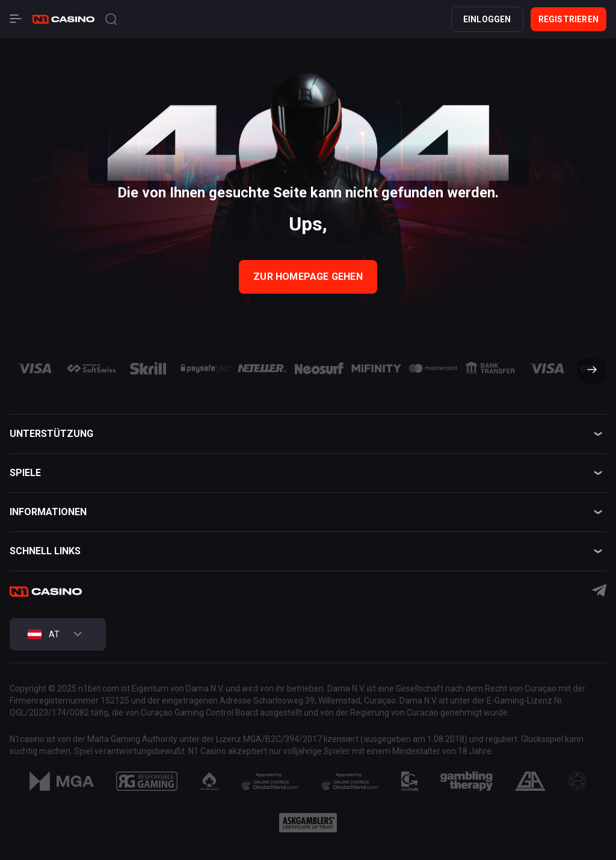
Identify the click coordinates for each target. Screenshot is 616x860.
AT (44, 634)
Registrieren (568, 19)
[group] (35, 368)
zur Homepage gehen (308, 277)
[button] (587, 371)
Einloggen (487, 19)
